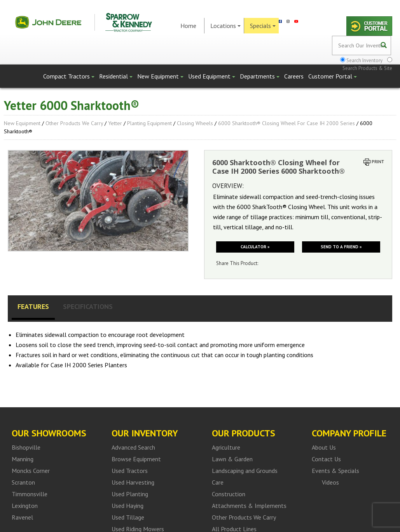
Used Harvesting (133, 482)
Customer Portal (333, 76)
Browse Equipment (136, 459)
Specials (263, 26)
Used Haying (128, 506)
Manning (23, 459)
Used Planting (130, 494)
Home (188, 26)
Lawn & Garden (232, 459)
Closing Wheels (195, 123)
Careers (294, 76)
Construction (229, 494)
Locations (225, 26)
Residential (116, 76)
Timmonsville (30, 494)
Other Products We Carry (74, 123)
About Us (324, 447)
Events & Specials (335, 471)
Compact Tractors (69, 76)
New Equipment (160, 76)
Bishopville (26, 447)
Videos (330, 482)
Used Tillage (128, 517)
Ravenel (22, 517)
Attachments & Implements (249, 506)
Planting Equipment (149, 123)
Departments (260, 76)
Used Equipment (212, 76)
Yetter (115, 123)
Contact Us (326, 459)
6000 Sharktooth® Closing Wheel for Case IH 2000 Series (286, 123)
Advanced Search (133, 447)
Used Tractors (130, 471)
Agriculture (226, 447)
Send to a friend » (341, 247)
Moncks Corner (31, 471)
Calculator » (255, 247)
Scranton (23, 482)
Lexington (25, 506)
